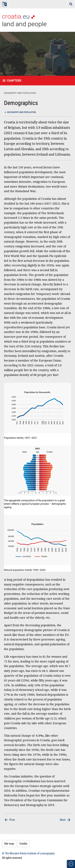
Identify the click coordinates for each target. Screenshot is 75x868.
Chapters (14, 81)
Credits (23, 844)
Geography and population (21, 112)
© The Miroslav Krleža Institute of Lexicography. (29, 853)
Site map (9, 844)
